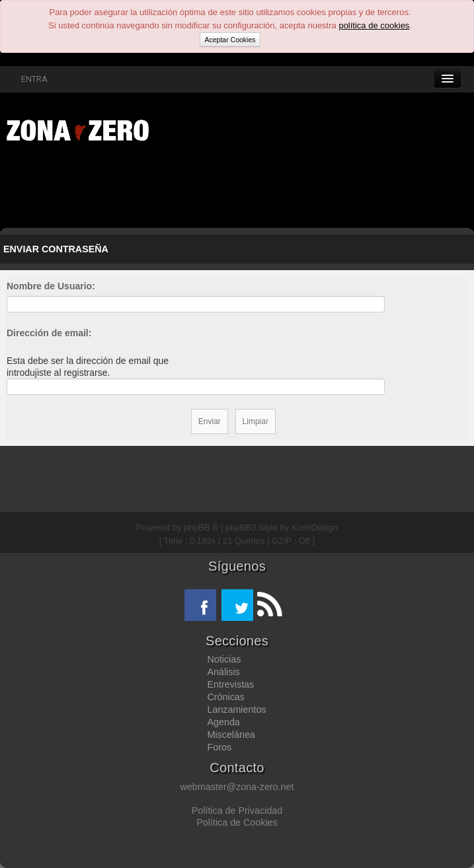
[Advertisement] (205, 188)
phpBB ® (201, 527)
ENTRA (27, 79)
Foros (220, 747)
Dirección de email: (49, 333)
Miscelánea (231, 735)
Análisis (224, 672)
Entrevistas (231, 684)
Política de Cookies (237, 822)
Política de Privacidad (237, 811)
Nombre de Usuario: (51, 286)
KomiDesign (315, 527)
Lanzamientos (237, 709)
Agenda (224, 722)
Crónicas (226, 697)
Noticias (224, 659)
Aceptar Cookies (230, 40)
